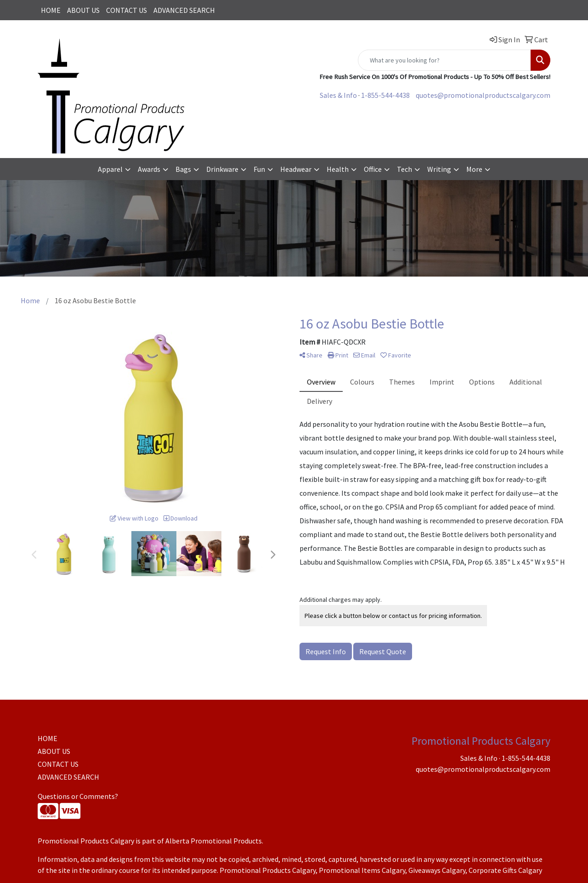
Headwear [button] (296, 169)
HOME (51, 10)
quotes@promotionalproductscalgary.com (483, 95)
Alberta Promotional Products (214, 841)
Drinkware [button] (222, 169)
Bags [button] (183, 169)
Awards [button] (149, 169)
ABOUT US (83, 10)
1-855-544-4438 (385, 95)
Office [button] (373, 169)
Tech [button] (404, 169)
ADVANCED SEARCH (184, 10)
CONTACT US (127, 10)
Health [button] (338, 169)
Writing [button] (439, 169)
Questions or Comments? (78, 796)
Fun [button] (259, 169)
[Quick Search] (444, 60)
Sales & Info (338, 95)
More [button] (474, 169)
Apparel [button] (110, 169)
